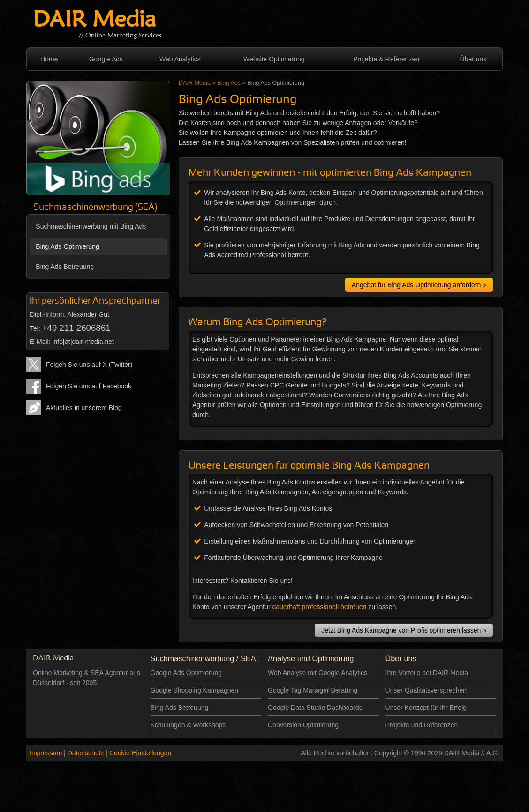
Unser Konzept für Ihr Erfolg (426, 708)
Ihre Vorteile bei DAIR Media (427, 673)
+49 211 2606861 (76, 328)
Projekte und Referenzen (422, 725)
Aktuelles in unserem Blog (84, 408)
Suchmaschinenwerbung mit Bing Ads (91, 226)
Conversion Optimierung (303, 725)
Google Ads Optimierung (186, 673)
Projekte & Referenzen (386, 59)
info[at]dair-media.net (83, 342)
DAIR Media (94, 21)
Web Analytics (180, 59)
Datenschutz (86, 753)
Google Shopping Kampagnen (195, 690)
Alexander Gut (88, 314)
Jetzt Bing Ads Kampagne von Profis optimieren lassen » (404, 630)
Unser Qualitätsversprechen (426, 690)
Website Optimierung (274, 59)
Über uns (473, 59)
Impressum (46, 753)
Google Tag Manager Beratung (313, 690)
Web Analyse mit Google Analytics (317, 673)
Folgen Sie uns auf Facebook (89, 386)
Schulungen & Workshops (188, 725)
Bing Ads (229, 83)
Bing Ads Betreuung (65, 267)
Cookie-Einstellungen (140, 753)
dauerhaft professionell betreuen (319, 607)
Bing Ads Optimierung (67, 246)
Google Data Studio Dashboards (315, 708)
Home (49, 59)
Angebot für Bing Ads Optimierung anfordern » (419, 285)
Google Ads (106, 59)
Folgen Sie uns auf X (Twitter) (89, 365)
